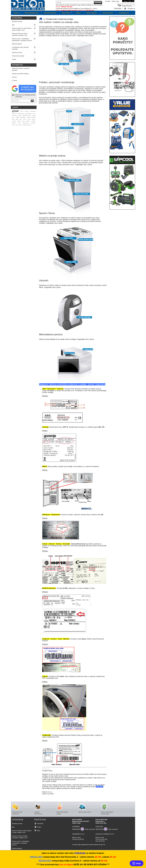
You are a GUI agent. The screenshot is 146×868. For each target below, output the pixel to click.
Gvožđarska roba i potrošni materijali (20, 48)
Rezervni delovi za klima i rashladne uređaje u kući (20, 34)
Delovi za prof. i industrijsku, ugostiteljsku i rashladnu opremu (22, 40)
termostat (15, 115)
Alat (13, 25)
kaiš (23, 121)
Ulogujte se (131, 8)
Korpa (127, 6)
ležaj (13, 119)
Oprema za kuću (17, 52)
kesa (20, 115)
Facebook (40, 824)
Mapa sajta (116, 1)
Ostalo (14, 59)
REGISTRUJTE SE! (50, 13)
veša (29, 119)
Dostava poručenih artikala (20, 74)
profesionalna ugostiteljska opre (26, 114)
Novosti (78, 13)
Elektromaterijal (17, 44)
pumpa (27, 111)
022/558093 (76, 827)
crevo (22, 111)
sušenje (33, 121)
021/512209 (99, 827)
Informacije (18, 65)
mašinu (14, 121)
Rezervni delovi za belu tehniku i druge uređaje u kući (22, 29)
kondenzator (26, 123)
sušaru (33, 119)
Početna (16, 13)
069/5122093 (100, 829)
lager (17, 119)
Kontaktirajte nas (124, 13)
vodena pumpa (27, 125)
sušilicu (28, 121)
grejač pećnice (27, 115)
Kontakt (108, 1)
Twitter (39, 827)
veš (19, 123)
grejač (15, 111)
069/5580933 (76, 829)
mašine (19, 121)
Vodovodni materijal (18, 56)
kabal (20, 125)
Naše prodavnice (108, 13)
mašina (14, 123)
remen (25, 119)
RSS (39, 831)
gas (21, 119)
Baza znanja (66, 13)
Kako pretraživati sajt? (31, 13)
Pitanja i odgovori (91, 13)
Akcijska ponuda (17, 21)
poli (16, 125)
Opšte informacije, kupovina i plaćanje (21, 69)
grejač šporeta (31, 117)
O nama (15, 80)
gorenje (33, 123)
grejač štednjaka (21, 117)
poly (13, 125)
